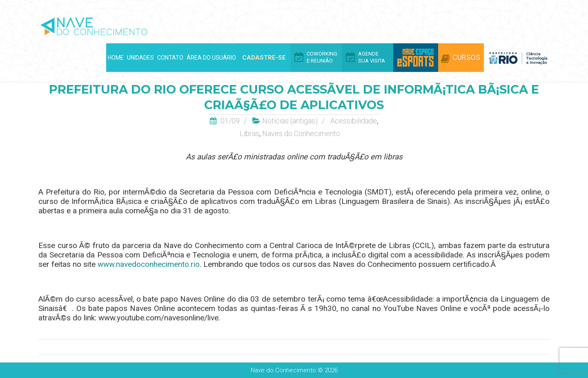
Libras (249, 133)
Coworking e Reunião (322, 57)
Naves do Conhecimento (301, 133)
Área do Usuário (211, 58)
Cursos (466, 57)
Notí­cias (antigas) (290, 121)
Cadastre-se (264, 58)
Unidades (140, 58)
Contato (170, 58)
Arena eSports (416, 58)
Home (116, 58)
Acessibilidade (354, 121)
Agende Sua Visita (372, 57)
